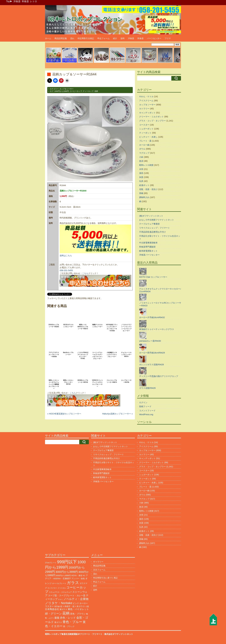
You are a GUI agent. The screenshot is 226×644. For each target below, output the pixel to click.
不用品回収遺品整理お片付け (152, 232)
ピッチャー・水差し (148, 137)
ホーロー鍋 (144, 145)
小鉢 (141, 157)
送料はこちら (66, 256)
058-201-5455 (66, 270)
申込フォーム (103, 38)
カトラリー (144, 109)
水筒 (141, 169)
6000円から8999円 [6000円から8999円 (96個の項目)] (63, 576)
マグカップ (144, 153)
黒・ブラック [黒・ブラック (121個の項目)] (69, 626)
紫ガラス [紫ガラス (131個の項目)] (63, 609)
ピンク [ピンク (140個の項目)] (76, 603)
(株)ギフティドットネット (151, 216)
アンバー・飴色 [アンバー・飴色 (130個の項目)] (78, 579)
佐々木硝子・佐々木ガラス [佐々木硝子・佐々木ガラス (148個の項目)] (73, 606)
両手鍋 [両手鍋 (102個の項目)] (57, 606)
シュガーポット (146, 129)
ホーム (48, 38)
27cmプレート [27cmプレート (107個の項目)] (51, 563)
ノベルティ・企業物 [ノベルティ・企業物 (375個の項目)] (76, 599)
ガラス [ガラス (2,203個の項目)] (73, 583)
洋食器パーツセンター (149, 255)
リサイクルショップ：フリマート (155, 228)
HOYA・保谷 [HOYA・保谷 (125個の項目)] (77, 575)
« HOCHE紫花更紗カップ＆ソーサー (64, 414)
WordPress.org (146, 414)
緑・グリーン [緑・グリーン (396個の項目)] (53, 614)
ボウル (142, 149)
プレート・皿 (145, 141)
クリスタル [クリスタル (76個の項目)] (62, 588)
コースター (144, 125)
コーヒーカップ (76, 91)
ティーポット (145, 133)
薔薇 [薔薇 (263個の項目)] (57, 618)
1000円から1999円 (61, 91)
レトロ (33, 1)
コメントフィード (147, 411)
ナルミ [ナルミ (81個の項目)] (60, 599)
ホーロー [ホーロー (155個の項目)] (84, 603)
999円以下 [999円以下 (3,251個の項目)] (67, 562)
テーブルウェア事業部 (149, 224)
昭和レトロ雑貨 (146, 165)
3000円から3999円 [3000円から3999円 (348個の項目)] (67, 572)
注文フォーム (99, 570)
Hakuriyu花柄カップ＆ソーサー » (117, 414)
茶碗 (141, 193)
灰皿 (141, 177)
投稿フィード (145, 406)
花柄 (96, 91)
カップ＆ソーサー (67, 89)
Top (8, 1)
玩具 (141, 181)
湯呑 (141, 173)
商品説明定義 (61, 38)
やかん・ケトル (146, 96)
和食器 (25, 1)
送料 (123, 38)
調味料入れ (144, 197)
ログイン (143, 402)
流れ (72, 38)
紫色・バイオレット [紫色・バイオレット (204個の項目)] (78, 609)
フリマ (168, 38)
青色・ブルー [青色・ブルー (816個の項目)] (72, 622)
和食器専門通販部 (147, 247)
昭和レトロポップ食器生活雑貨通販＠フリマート (68, 634)
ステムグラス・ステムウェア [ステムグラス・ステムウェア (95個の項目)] (60, 592)
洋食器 (17, 1)
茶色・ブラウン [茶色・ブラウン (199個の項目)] (78, 614)
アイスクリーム (146, 101)
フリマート (97, 634)
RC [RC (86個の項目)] (84, 576)
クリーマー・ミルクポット (151, 117)
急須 (141, 161)
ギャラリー (98, 562)
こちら (85, 273)
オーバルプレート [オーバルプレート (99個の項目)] (59, 583)
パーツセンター (154, 38)
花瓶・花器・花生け (148, 189)
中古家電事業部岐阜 (148, 243)
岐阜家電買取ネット (148, 251)
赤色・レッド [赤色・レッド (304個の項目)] (68, 618)
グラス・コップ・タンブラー (152, 121)
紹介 (115, 38)
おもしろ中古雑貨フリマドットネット (157, 220)
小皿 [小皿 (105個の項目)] (87, 606)
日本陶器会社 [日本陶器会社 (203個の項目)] (52, 609)
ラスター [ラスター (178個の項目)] (49, 606)
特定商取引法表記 (86, 38)
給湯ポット (144, 185)
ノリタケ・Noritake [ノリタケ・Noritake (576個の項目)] (59, 603)
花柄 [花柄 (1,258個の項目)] (66, 613)
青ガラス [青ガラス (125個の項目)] (58, 622)
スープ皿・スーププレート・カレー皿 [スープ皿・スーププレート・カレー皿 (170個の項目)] (67, 596)
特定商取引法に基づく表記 (105, 578)
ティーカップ (88, 91)
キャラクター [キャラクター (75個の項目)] (52, 588)
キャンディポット (147, 113)
